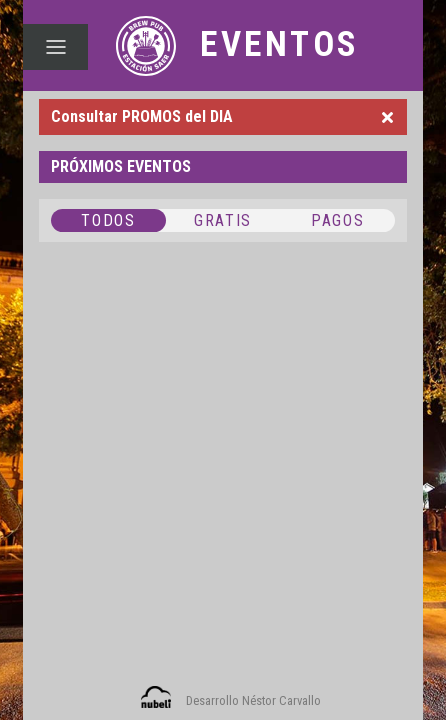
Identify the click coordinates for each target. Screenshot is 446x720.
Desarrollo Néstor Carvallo (253, 700)
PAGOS (337, 220)
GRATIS (223, 220)
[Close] (387, 117)
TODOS (108, 220)
